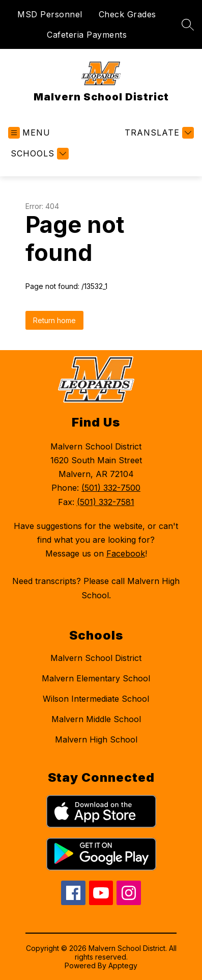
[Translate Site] (158, 133)
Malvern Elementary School (96, 678)
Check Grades (127, 14)
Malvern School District (96, 658)
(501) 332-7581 (106, 502)
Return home (54, 320)
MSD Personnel (50, 14)
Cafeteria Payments (87, 35)
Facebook (126, 553)
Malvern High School (96, 739)
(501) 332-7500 (111, 488)
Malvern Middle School (96, 719)
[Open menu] (29, 133)
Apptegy (123, 965)
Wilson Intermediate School (96, 699)
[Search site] (188, 24)
